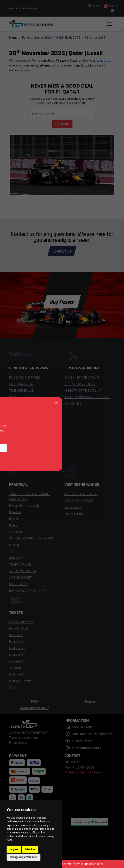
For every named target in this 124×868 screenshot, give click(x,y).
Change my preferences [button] (24, 857)
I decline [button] (30, 849)
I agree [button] (14, 849)
